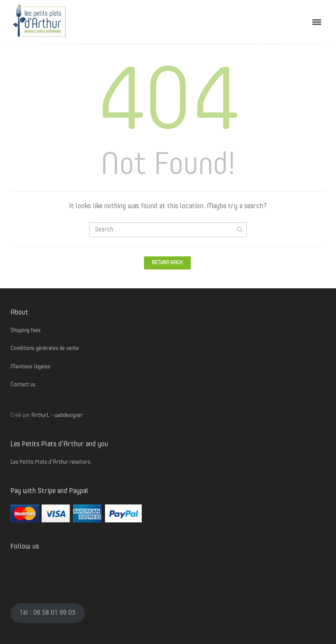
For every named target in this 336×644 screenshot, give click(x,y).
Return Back (167, 263)
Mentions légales (30, 367)
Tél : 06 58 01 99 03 (47, 613)
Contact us (23, 385)
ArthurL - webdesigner (57, 415)
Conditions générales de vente (45, 348)
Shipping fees (26, 331)
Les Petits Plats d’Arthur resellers (51, 462)
